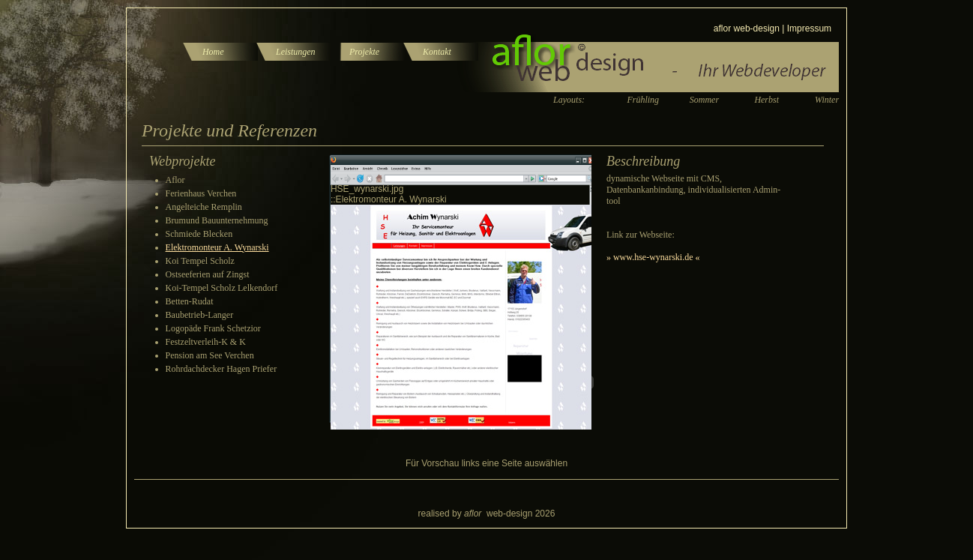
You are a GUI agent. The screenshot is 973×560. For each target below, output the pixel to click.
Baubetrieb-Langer (200, 315)
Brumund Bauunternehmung (217, 220)
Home (213, 52)
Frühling (643, 100)
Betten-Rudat (190, 301)
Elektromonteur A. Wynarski (217, 247)
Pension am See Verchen (210, 355)
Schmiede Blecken (199, 234)
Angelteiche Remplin (204, 207)
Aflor (175, 180)
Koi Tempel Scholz (200, 261)
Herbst (766, 100)
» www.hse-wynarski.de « (653, 257)
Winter (827, 100)
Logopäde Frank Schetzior (213, 328)
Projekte (364, 52)
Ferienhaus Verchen (201, 193)
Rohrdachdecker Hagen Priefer (222, 369)
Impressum (809, 28)
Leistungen (296, 52)
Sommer (704, 100)
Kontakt (437, 52)
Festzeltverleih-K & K (206, 342)
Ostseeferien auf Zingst (208, 274)
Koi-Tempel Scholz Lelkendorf (222, 288)
